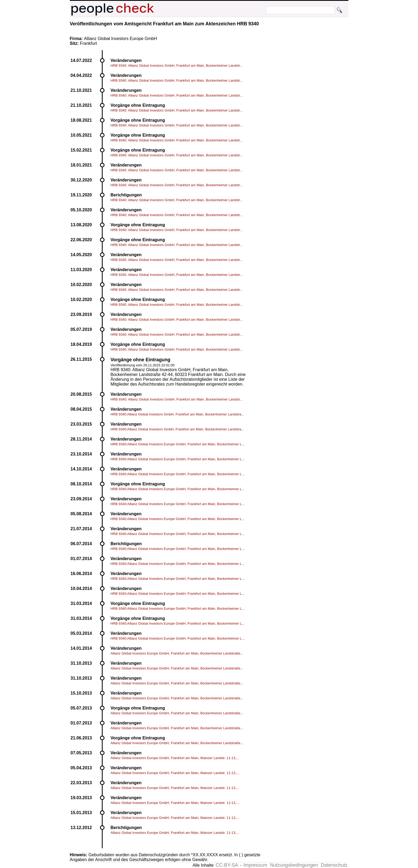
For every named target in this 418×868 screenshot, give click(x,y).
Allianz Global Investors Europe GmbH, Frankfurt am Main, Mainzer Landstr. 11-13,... (175, 758)
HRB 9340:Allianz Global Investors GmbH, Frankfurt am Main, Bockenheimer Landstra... (177, 414)
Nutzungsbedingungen (294, 865)
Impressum (255, 865)
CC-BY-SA (227, 865)
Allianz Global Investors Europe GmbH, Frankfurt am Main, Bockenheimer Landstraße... (177, 653)
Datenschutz (334, 865)
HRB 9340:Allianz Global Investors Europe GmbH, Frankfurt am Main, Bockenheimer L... (178, 444)
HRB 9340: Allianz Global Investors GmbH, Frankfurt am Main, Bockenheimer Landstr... (177, 66)
